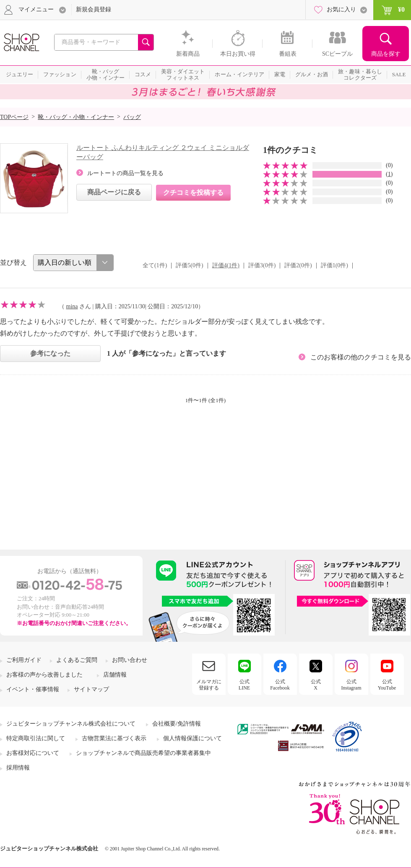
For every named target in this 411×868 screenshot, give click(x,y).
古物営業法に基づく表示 (114, 738)
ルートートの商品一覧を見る (125, 173)
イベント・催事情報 (33, 689)
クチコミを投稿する (193, 192)
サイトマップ (91, 689)
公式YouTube (387, 685)
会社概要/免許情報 (177, 724)
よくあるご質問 (77, 660)
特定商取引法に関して (36, 738)
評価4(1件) (226, 265)
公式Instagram (351, 685)
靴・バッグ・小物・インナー (76, 117)
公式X (316, 685)
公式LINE (244, 685)
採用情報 (18, 768)
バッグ (132, 117)
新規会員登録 (94, 9)
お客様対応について (33, 753)
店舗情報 (115, 675)
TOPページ (14, 117)
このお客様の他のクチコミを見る (361, 357)
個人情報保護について (192, 738)
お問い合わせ (130, 660)
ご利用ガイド (24, 660)
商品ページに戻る (114, 192)
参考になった (50, 353)
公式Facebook (280, 685)
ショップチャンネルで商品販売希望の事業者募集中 (143, 753)
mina (72, 306)
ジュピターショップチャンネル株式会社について (71, 724)
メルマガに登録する (209, 685)
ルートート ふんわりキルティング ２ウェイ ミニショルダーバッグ (163, 152)
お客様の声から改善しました (44, 675)
